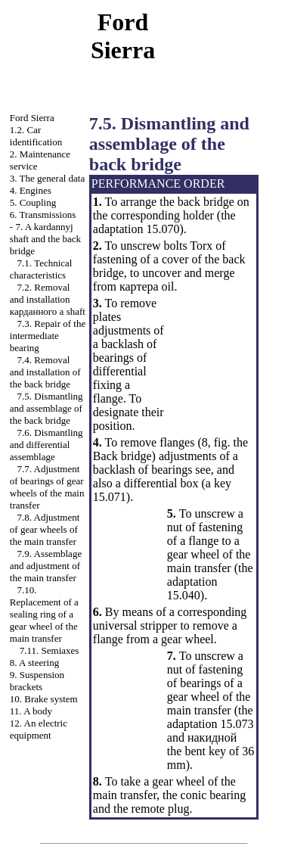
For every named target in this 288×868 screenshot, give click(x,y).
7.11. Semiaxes (50, 650)
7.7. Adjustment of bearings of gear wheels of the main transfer (47, 487)
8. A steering (34, 663)
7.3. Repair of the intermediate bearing (48, 336)
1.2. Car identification (36, 136)
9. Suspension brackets (37, 681)
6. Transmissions (43, 215)
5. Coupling (33, 202)
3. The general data (47, 178)
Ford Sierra (32, 118)
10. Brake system (44, 699)
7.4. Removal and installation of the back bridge (45, 372)
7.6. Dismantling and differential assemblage (46, 445)
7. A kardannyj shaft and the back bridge (45, 239)
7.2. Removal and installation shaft (48, 299)
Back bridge (122, 456)
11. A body (31, 711)
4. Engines (31, 190)
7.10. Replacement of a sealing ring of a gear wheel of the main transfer (44, 614)
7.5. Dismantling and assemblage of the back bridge (46, 408)
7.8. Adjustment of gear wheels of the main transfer (45, 529)
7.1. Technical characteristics (41, 269)
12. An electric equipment (39, 729)
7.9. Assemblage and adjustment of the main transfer (46, 566)
